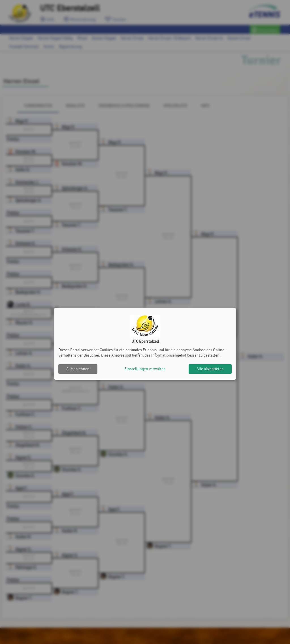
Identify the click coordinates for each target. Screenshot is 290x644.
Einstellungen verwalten (145, 369)
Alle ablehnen (78, 369)
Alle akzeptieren (210, 369)
